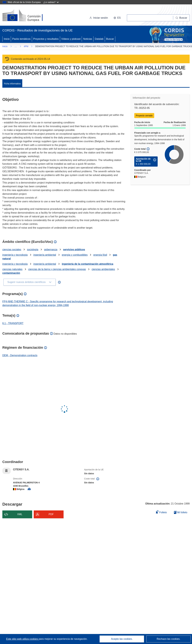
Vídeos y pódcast (71, 39)
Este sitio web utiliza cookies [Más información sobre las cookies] (22, 639)
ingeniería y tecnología (15, 255)
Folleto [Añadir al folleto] (161, 512)
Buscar (110, 39)
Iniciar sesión (99, 18)
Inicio (7, 39)
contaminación (11, 273)
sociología (33, 250)
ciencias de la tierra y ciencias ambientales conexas (57, 269)
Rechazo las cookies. (169, 639)
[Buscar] (181, 18)
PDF (51, 514)
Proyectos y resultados (46, 39)
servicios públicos (74, 250)
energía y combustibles (75, 255)
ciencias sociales (12, 250)
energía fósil (100, 255)
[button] (117, 18)
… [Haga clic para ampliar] (16, 46)
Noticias (88, 39)
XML (20, 514)
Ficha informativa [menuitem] (12, 84)
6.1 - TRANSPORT (13, 323)
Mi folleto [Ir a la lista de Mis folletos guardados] (181, 512)
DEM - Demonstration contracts (20, 355)
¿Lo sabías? (51, 2)
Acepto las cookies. (122, 639)
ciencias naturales (12, 269)
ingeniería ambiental (45, 255)
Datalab (99, 39)
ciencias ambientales (103, 269)
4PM (26, 46)
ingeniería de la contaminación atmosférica (88, 264)
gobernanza (51, 250)
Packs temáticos (21, 39)
